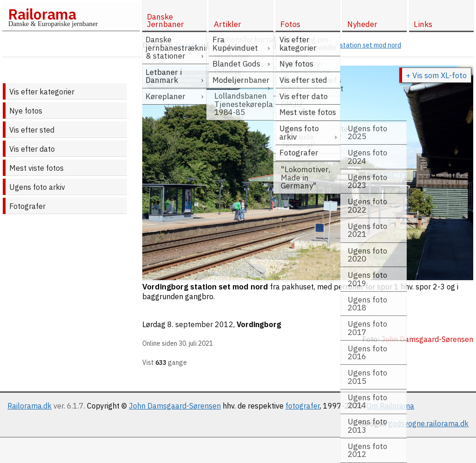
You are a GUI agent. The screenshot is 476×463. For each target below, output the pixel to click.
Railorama (42, 14)
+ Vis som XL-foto (436, 75)
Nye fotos (26, 111)
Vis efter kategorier (42, 92)
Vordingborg (259, 324)
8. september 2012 (200, 324)
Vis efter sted (32, 130)
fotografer (303, 406)
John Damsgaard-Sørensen (175, 406)
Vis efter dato (32, 149)
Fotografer (27, 206)
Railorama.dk (30, 406)
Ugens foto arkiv (37, 187)
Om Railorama (390, 406)
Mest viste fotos (36, 168)
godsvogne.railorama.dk (428, 423)
